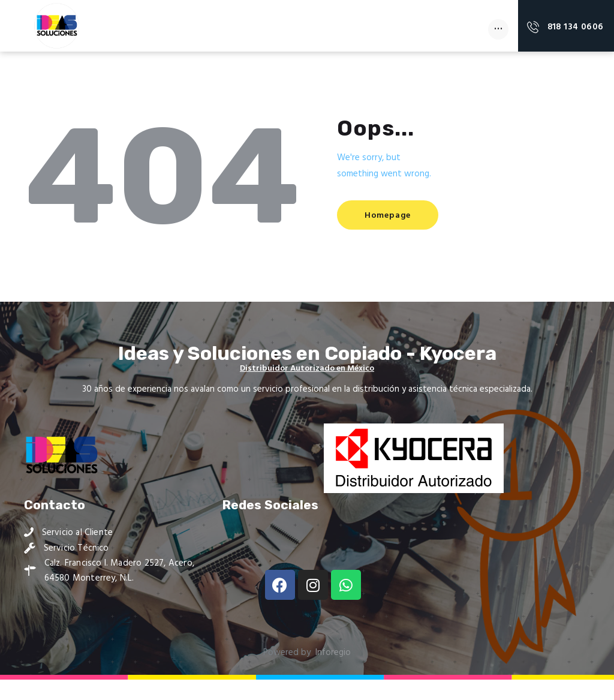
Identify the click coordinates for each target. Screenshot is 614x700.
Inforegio (333, 673)
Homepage (390, 235)
